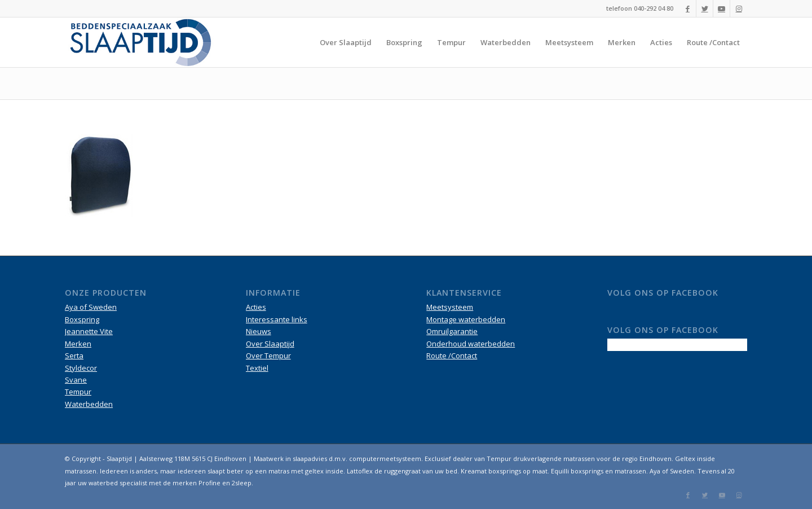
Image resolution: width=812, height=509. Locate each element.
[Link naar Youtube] (721, 8)
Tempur (78, 392)
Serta (74, 356)
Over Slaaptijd (270, 344)
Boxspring (82, 319)
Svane (76, 380)
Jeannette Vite (89, 331)
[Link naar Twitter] (705, 8)
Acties (256, 307)
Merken (78, 344)
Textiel (257, 368)
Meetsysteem (450, 307)
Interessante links (277, 319)
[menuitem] (346, 42)
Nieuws (259, 331)
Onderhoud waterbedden (471, 344)
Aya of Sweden (91, 307)
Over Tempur (268, 356)
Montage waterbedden (466, 319)
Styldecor (81, 368)
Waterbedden (89, 404)
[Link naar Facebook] (688, 8)
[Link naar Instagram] (739, 8)
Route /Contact (452, 356)
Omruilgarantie (452, 331)
